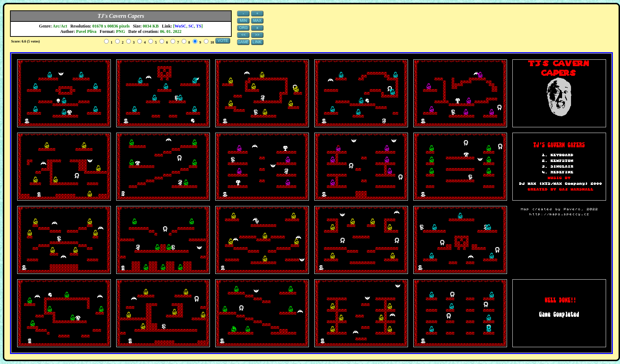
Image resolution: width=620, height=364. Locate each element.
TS (199, 26)
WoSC (180, 26)
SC (191, 26)
